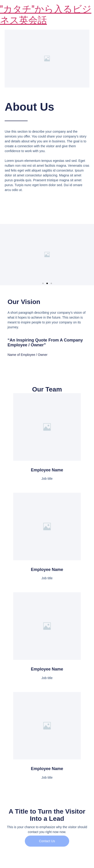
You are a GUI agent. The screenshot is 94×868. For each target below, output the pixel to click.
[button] (43, 283)
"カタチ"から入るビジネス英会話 (46, 15)
